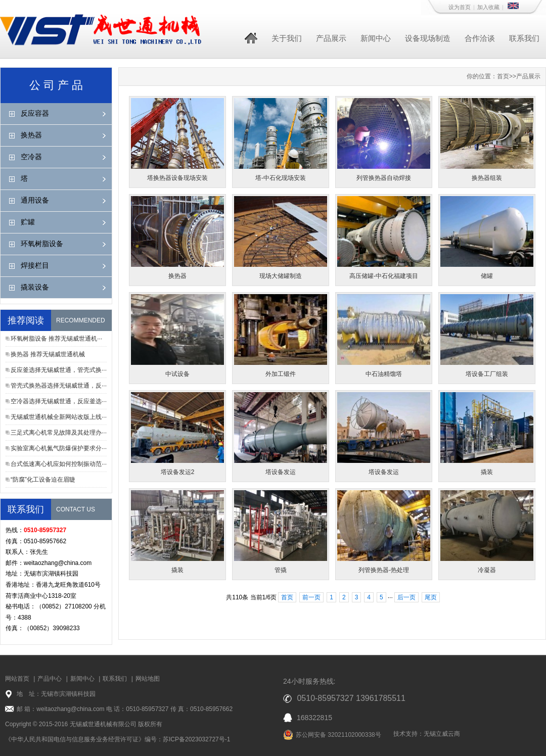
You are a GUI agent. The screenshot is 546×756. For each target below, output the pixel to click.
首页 (503, 76)
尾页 (431, 597)
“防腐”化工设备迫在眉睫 (43, 480)
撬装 (487, 472)
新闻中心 (376, 38)
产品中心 (50, 679)
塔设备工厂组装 (487, 374)
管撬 (281, 570)
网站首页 (17, 679)
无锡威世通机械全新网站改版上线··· (59, 417)
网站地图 (148, 679)
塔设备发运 (281, 472)
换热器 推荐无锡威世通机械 (48, 354)
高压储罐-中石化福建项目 (384, 276)
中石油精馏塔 (384, 374)
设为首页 (460, 7)
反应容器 (35, 113)
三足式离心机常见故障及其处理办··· (59, 433)
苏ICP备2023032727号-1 (196, 739)
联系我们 (524, 38)
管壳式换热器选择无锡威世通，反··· (59, 386)
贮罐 (28, 222)
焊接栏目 (35, 265)
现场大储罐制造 (281, 276)
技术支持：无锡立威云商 (427, 734)
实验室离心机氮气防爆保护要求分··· (59, 448)
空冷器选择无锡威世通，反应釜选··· (59, 401)
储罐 (487, 276)
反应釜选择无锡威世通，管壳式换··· (59, 370)
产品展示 (331, 38)
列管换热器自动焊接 (384, 178)
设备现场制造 (428, 38)
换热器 (31, 135)
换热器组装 (487, 178)
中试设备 (177, 374)
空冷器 (31, 157)
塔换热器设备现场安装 (177, 178)
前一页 (311, 597)
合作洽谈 (480, 38)
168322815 (314, 718)
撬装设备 (35, 287)
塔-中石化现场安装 (281, 178)
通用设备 (35, 200)
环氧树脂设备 (42, 244)
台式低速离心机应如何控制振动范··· (59, 464)
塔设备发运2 (178, 472)
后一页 (406, 597)
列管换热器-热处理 (384, 570)
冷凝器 (487, 570)
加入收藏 (488, 7)
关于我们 (287, 38)
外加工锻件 (281, 374)
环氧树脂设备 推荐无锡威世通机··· (56, 339)
